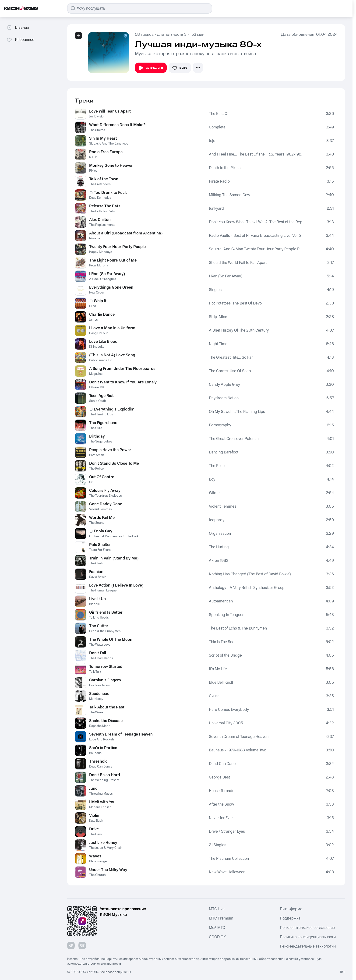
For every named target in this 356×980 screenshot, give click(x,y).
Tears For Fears (100, 550)
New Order (97, 293)
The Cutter (99, 626)
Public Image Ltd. (101, 360)
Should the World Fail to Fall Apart (238, 263)
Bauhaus (95, 753)
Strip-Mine (218, 317)
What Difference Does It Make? (117, 125)
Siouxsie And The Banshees (109, 144)
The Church (97, 875)
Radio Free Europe (106, 152)
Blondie (94, 604)
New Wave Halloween (227, 872)
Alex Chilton (100, 220)
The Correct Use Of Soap (230, 371)
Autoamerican (221, 601)
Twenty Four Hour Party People (117, 247)
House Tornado (222, 791)
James (93, 320)
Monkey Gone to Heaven (111, 166)
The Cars (95, 834)
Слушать (151, 68)
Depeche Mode (100, 726)
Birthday (97, 436)
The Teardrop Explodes (106, 496)
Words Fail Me (102, 518)
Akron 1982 (219, 561)
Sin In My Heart (103, 138)
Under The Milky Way (108, 870)
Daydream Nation (224, 398)
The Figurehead (103, 423)
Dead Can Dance (101, 767)
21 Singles (218, 845)
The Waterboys (100, 645)
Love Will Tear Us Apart (110, 111)
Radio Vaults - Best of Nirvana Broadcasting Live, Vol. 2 (255, 236)
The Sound (97, 523)
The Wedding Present (104, 780)
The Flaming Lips (101, 414)
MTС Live (217, 909)
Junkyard (216, 209)
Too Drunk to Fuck (110, 193)
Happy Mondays (101, 252)
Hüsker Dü (97, 387)
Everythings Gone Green (111, 287)
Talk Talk (95, 672)
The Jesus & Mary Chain (106, 848)
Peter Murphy (99, 265)
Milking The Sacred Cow (229, 195)
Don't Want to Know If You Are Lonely (123, 382)
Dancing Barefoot (224, 452)
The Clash (96, 563)
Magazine (96, 374)
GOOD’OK (217, 937)
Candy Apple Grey (224, 385)
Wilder (214, 493)
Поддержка (290, 918)
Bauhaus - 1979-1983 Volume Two (238, 750)
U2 (91, 482)
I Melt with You (102, 802)
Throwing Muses (101, 794)
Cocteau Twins (99, 685)
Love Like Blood (103, 342)
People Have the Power (110, 450)
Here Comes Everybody (229, 710)
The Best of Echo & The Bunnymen (238, 628)
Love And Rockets (102, 739)
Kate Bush (96, 821)
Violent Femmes (100, 509)
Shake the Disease (106, 721)
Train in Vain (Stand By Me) (114, 558)
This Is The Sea (222, 642)
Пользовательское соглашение (307, 928)
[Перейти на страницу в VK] (82, 945)
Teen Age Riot (101, 396)
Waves (95, 856)
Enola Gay (103, 531)
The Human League (103, 591)
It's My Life (218, 669)
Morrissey (96, 699)
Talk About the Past (107, 707)
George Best (219, 777)
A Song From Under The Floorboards (122, 369)
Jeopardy (217, 520)
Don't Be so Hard (105, 775)
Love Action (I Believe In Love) (116, 585)
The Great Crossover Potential (234, 439)
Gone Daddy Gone (106, 504)
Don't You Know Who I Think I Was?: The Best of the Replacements (256, 222)
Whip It (100, 301)
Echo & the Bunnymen (105, 631)
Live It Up (97, 599)
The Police (96, 469)
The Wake (96, 712)
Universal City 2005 (226, 723)
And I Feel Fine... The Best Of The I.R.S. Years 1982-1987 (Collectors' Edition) (255, 154)
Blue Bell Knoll (221, 683)
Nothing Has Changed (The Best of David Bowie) (250, 574)
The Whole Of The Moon (111, 640)
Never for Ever (221, 818)
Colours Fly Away (105, 491)
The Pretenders (100, 184)
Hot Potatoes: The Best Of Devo (235, 303)
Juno (93, 789)
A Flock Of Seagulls (103, 279)
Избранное (20, 40)
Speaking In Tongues (227, 615)
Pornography (220, 425)
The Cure (96, 428)
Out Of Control (102, 477)
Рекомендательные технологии (308, 946)
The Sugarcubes (101, 442)
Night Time (218, 344)
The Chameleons (101, 658)
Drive (94, 829)
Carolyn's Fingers (105, 680)
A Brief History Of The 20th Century (239, 330)
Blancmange (98, 861)
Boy (212, 479)
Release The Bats (105, 206)
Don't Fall (98, 653)
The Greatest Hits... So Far (231, 357)
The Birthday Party (102, 211)
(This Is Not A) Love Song (112, 355)
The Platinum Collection (229, 859)
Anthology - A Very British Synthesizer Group (247, 588)
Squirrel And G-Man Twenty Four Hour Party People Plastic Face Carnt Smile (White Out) (255, 249)
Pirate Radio (219, 181)
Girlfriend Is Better (106, 612)
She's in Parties (103, 748)
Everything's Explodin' (114, 409)
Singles (215, 290)
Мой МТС (217, 928)
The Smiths (97, 130)
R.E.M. (93, 157)
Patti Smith (97, 455)
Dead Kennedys (100, 198)
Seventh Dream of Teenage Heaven (121, 734)
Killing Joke (97, 347)
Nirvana (95, 238)
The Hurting (219, 547)
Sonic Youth (98, 401)
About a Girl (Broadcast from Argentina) (126, 233)
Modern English (100, 807)
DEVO (93, 306)
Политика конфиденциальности (308, 937)
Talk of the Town (104, 179)
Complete (217, 127)
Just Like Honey (103, 843)
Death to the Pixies (225, 168)
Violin (94, 816)
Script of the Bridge (225, 655)
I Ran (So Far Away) (107, 274)
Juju (212, 141)
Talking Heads (99, 618)
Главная (18, 28)
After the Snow (221, 804)
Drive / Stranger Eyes (227, 831)
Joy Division (97, 117)
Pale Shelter (100, 545)
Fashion (96, 572)
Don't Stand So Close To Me (114, 463)
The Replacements (102, 225)
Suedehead (99, 694)
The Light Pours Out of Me (113, 260)
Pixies (93, 171)
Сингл (214, 696)
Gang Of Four (99, 333)
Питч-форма (291, 909)
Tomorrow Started (106, 667)
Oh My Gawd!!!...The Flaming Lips (237, 412)
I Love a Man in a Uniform (112, 328)
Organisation (220, 534)
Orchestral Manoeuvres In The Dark (114, 536)
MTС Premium (221, 918)
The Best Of (219, 114)
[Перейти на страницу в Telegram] (71, 945)
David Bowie (98, 577)
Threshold (98, 761)
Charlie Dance (102, 315)
